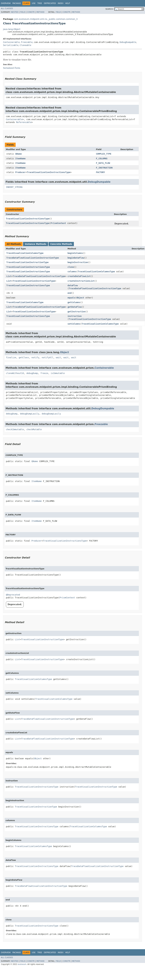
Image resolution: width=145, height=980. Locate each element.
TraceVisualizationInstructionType (27, 262)
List (9, 276)
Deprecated (50, 3)
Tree (40, 3)
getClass (24, 357)
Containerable (11, 42)
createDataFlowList (79, 276)
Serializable (11, 45)
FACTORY (100, 172)
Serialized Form (12, 68)
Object (80, 298)
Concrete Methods (61, 244)
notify (35, 357)
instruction (75, 316)
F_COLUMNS (102, 158)
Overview (6, 3)
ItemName (20, 158)
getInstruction (76, 312)
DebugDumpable (128, 42)
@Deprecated (13, 595)
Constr (31, 12)
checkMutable (34, 429)
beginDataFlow (76, 258)
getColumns (74, 302)
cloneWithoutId (15, 373)
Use (34, 3)
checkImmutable (15, 429)
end (69, 293)
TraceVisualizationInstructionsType (49, 172)
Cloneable (25, 45)
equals (71, 298)
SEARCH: (109, 9)
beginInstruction (78, 262)
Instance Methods (35, 244)
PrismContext (58, 223)
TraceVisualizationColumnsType (25, 253)
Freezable (27, 42)
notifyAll (47, 357)
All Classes (7, 8)
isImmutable (58, 373)
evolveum (22, 964)
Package (17, 3)
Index (61, 3)
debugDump (32, 373)
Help (68, 3)
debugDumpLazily (30, 414)
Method (40, 12)
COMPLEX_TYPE (104, 154)
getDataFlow (75, 307)
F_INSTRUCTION (104, 168)
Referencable (24, 122)
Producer (20, 172)
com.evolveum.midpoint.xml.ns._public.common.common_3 (46, 19)
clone (71, 267)
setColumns (74, 324)
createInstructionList (81, 281)
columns (72, 272)
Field (23, 12)
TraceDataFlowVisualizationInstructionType (33, 258)
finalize (11, 357)
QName (19, 154)
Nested (15, 12)
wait (58, 357)
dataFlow (73, 285)
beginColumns (75, 253)
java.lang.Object (12, 29)
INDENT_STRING (14, 187)
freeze (44, 373)
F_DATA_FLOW (103, 163)
